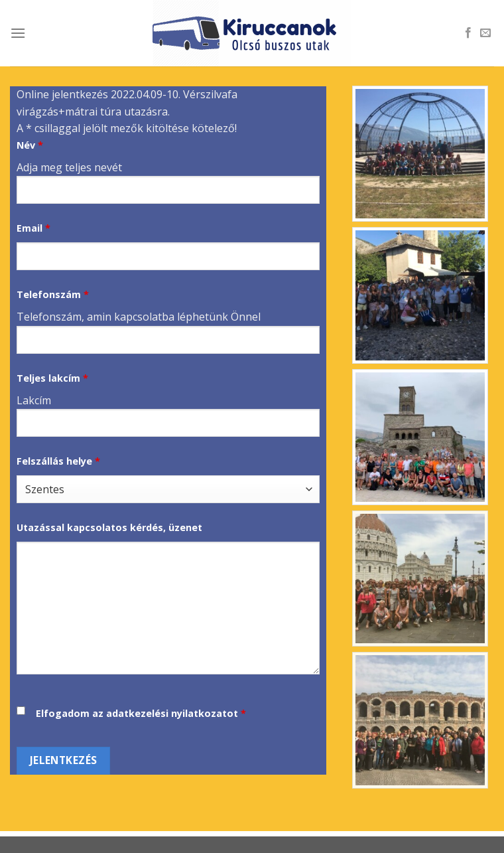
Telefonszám (53, 294)
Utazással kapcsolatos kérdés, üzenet (109, 527)
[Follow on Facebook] (468, 33)
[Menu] (18, 33)
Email (33, 228)
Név (30, 145)
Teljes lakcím (52, 378)
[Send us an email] (485, 33)
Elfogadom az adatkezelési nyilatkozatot (137, 713)
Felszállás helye (58, 461)
